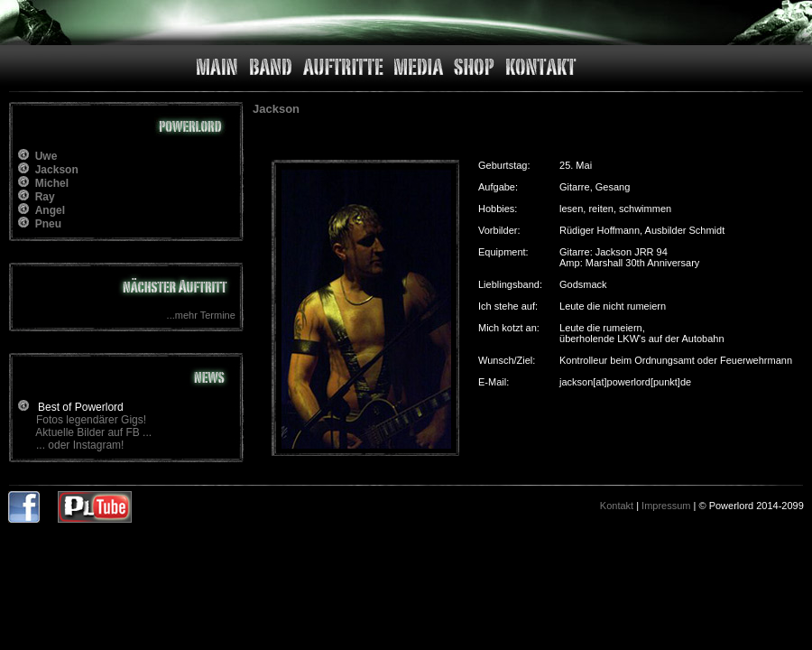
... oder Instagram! (80, 445)
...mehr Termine (201, 315)
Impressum (666, 506)
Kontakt (617, 506)
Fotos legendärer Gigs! (91, 420)
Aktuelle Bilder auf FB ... (93, 432)
